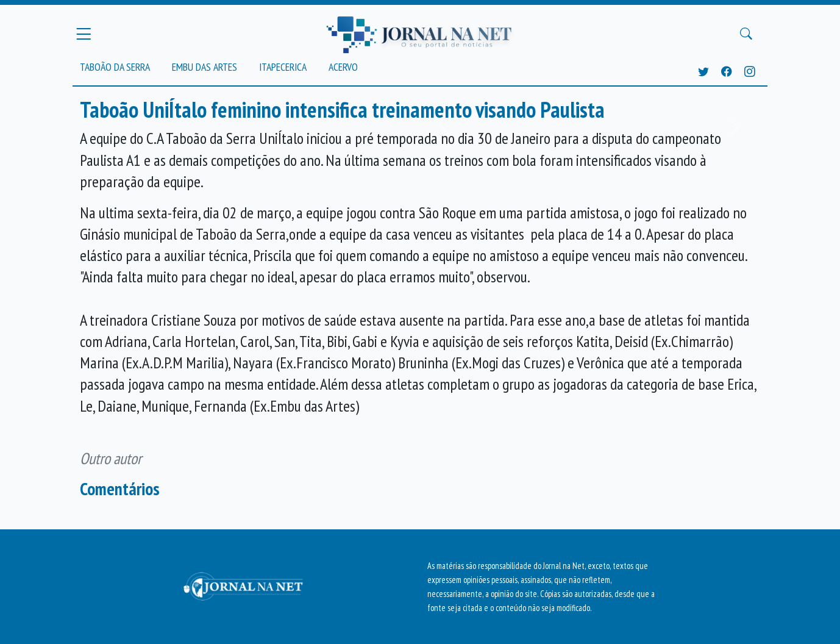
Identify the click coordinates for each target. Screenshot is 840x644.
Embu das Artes (205, 67)
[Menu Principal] (84, 34)
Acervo (343, 67)
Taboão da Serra (115, 67)
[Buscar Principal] (746, 34)
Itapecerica (283, 67)
